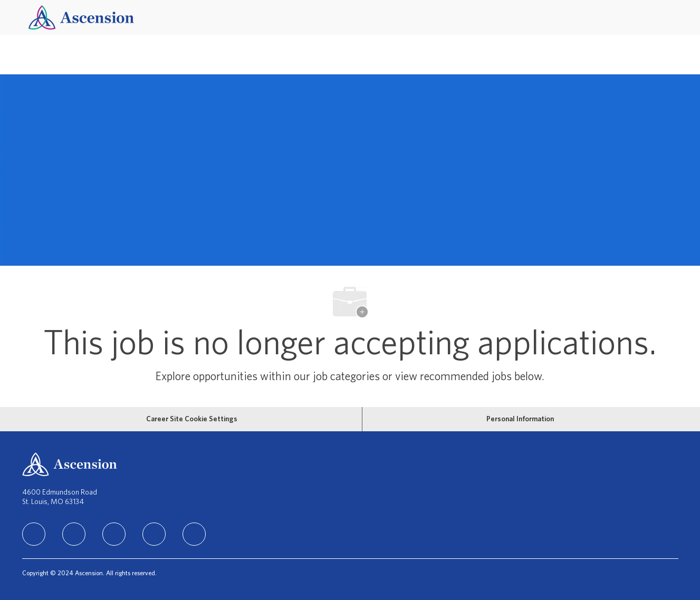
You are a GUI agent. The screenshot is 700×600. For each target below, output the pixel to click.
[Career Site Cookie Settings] (192, 419)
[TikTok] (154, 534)
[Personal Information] (520, 419)
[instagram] (114, 534)
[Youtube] (194, 534)
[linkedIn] (34, 534)
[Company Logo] (81, 17)
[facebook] (74, 534)
